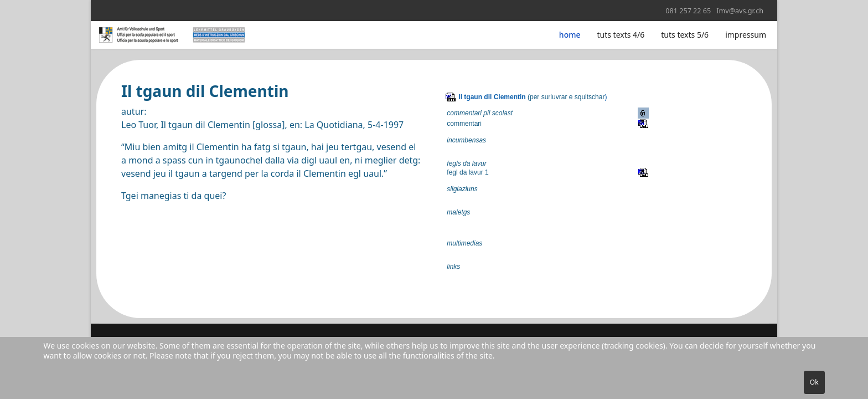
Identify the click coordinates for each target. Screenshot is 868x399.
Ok (814, 382)
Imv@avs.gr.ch (740, 11)
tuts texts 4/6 (621, 35)
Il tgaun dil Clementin (492, 97)
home (570, 35)
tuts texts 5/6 (685, 35)
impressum (746, 35)
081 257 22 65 (688, 11)
